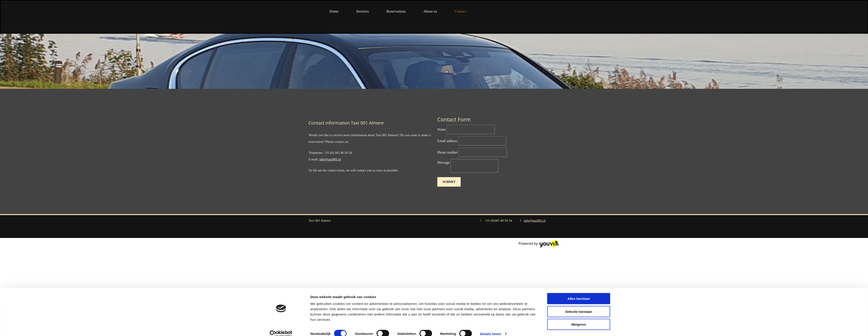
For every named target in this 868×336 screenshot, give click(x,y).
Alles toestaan (579, 224)
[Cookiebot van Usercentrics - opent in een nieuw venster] (281, 259)
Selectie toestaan (579, 237)
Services (362, 11)
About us (430, 11)
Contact (461, 11)
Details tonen (490, 259)
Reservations (396, 11)
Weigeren (579, 250)
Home (334, 11)
